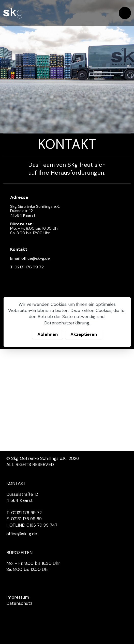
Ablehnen (48, 334)
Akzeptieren (84, 334)
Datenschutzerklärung (67, 323)
